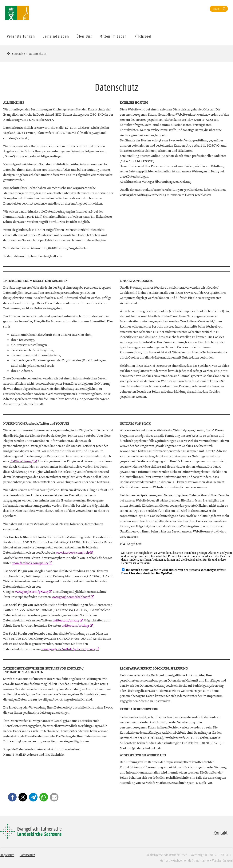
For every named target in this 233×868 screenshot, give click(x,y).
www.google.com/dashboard (71, 597)
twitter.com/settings (75, 625)
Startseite (18, 54)
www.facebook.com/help (73, 552)
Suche (216, 9)
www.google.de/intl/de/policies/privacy (68, 649)
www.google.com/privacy (32, 592)
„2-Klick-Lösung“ (22, 461)
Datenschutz (27, 855)
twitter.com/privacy (66, 620)
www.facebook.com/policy (30, 563)
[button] (12, 797)
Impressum (7, 855)
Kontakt (221, 833)
